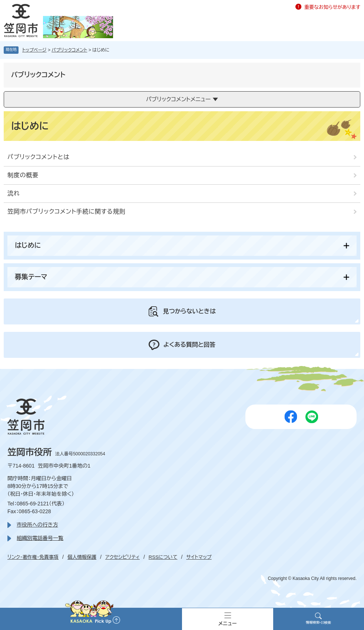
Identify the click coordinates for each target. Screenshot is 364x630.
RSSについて (163, 557)
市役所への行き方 (37, 525)
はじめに (28, 245)
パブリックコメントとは (39, 157)
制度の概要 (23, 175)
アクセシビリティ (123, 557)
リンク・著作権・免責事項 (33, 557)
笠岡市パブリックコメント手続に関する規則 (66, 212)
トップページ (34, 50)
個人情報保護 (82, 557)
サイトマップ (199, 557)
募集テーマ (31, 277)
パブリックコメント (69, 50)
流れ (14, 193)
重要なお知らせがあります (332, 7)
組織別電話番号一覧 (40, 538)
